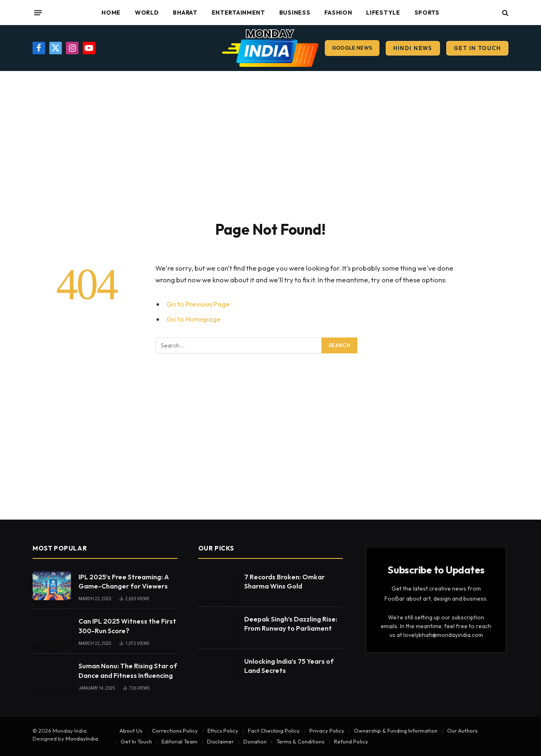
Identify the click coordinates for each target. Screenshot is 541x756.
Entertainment (238, 13)
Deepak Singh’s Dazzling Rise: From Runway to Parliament (291, 624)
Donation (255, 741)
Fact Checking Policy (274, 731)
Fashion (338, 13)
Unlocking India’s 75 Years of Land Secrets (289, 666)
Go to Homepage (194, 319)
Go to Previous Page (198, 304)
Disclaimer (220, 741)
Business (295, 13)
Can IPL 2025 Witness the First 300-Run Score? (127, 626)
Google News (352, 48)
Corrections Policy (175, 731)
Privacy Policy (327, 731)
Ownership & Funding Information (396, 731)
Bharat (185, 13)
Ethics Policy (223, 731)
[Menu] (38, 13)
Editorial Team (179, 741)
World (147, 13)
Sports (427, 13)
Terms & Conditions (300, 741)
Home (111, 13)
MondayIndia (82, 738)
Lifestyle (383, 13)
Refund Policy (351, 741)
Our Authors (462, 731)
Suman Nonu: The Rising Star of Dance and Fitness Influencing (128, 671)
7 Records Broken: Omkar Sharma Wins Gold (284, 582)
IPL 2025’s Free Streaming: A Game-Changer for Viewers (124, 582)
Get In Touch (477, 48)
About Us (131, 731)
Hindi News (413, 48)
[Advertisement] (270, 144)
